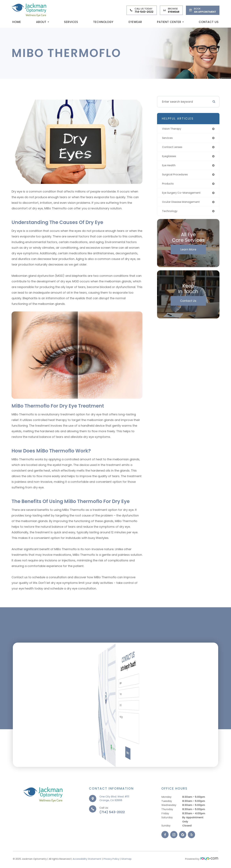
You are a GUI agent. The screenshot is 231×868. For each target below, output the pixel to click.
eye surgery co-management (183, 195)
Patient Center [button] (170, 22)
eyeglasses (170, 157)
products (168, 186)
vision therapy (173, 129)
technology (170, 214)
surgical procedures (176, 176)
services (168, 138)
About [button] (43, 22)
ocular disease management (183, 205)
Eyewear (135, 22)
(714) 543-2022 (112, 822)
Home (17, 22)
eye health (169, 167)
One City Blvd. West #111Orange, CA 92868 (114, 808)
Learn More (188, 253)
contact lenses (173, 148)
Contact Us (209, 22)
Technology (103, 22)
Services (71, 22)
